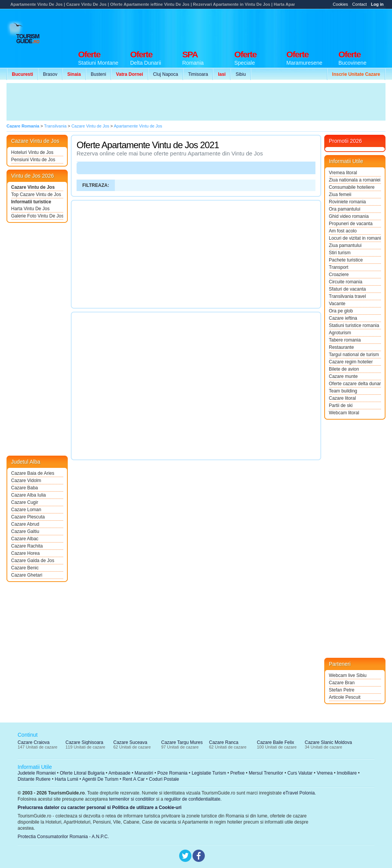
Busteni (98, 74)
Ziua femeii (340, 195)
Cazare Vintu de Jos (33, 187)
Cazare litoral (342, 398)
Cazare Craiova (33, 742)
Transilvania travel (347, 296)
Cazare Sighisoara (84, 742)
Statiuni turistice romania (354, 325)
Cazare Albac (25, 539)
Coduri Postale (164, 779)
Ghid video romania (349, 216)
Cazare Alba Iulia (29, 495)
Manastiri (144, 773)
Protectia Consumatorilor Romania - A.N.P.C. (63, 837)
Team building (343, 391)
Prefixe (238, 773)
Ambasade (119, 773)
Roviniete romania (347, 202)
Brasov (50, 74)
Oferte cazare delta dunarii (355, 384)
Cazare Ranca (224, 742)
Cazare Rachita (27, 546)
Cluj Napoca (166, 74)
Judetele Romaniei (37, 773)
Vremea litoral (343, 173)
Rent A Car (134, 779)
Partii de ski (341, 405)
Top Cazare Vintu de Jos (36, 195)
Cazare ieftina (343, 318)
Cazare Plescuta (28, 517)
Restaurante (341, 347)
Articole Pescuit (345, 697)
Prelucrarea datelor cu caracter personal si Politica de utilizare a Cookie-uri (100, 808)
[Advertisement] (246, 28)
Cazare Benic (25, 568)
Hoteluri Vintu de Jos (32, 152)
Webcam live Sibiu (348, 675)
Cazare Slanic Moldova (328, 742)
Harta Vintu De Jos (30, 209)
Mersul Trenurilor (266, 773)
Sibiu (241, 74)
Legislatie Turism (209, 773)
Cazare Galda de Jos (33, 561)
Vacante (337, 304)
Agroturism (340, 333)
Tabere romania (345, 340)
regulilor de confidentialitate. (193, 799)
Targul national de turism (354, 355)
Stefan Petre (342, 690)
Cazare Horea (25, 553)
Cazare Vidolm (26, 481)
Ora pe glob (341, 311)
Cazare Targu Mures (182, 742)
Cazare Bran (342, 683)
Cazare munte (343, 376)
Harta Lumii (66, 779)
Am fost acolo (343, 231)
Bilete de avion (344, 369)
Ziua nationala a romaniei (355, 180)
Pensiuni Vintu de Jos (33, 160)
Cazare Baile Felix (275, 742)
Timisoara (198, 74)
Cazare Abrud (25, 524)
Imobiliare (347, 773)
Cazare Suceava (130, 742)
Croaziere (339, 275)
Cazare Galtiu (25, 531)
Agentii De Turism (100, 779)
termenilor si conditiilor (132, 799)
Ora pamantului (345, 209)
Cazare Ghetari (27, 575)
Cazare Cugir (25, 502)
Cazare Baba (24, 488)
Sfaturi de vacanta (347, 289)
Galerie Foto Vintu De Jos (37, 216)
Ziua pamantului (345, 245)
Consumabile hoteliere (352, 187)
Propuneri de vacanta (351, 224)
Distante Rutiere (34, 779)
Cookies (340, 4)
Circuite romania (345, 282)
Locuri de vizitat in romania (355, 238)
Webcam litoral (344, 413)
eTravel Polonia (299, 793)
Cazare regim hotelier (351, 362)
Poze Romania (172, 773)
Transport (339, 267)
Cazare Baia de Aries (33, 473)
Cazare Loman (26, 510)
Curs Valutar (300, 773)
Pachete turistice (346, 260)
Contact (359, 4)
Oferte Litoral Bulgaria (82, 773)
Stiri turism (340, 253)
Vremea (325, 773)
